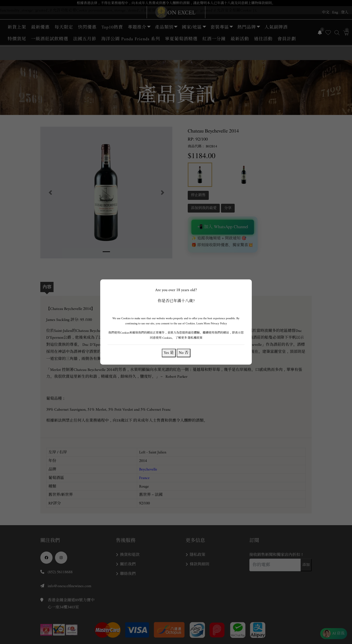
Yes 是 (169, 353)
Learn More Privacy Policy (212, 323)
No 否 (184, 353)
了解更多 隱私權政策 (189, 338)
